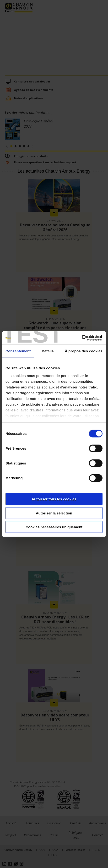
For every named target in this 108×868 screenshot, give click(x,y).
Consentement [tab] (18, 351)
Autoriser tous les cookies (54, 499)
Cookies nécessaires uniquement (54, 527)
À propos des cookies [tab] (84, 351)
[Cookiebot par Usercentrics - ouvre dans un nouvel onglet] (82, 338)
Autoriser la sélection (54, 513)
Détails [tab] (48, 351)
